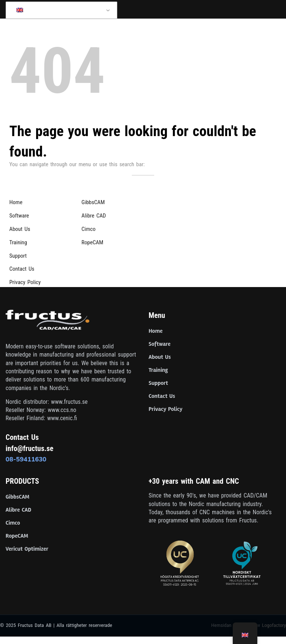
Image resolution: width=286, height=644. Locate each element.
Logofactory (274, 625)
